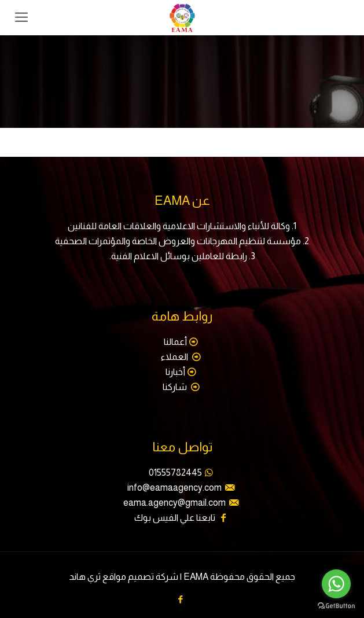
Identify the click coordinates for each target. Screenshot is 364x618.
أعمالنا (175, 342)
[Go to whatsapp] (336, 584)
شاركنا (176, 387)
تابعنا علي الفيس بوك (175, 518)
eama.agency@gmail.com (174, 503)
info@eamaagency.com (174, 488)
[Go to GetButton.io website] (336, 606)
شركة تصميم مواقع (140, 577)
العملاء (175, 357)
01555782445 (175, 472)
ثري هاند (85, 577)
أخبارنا (175, 372)
